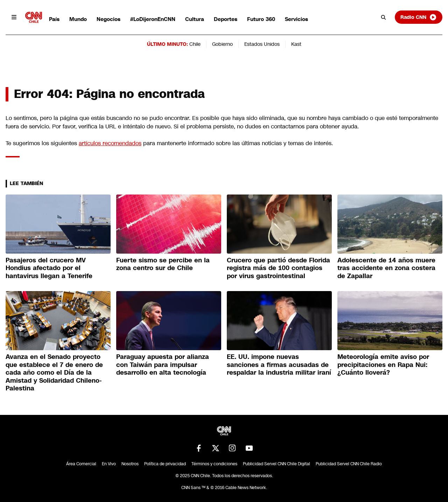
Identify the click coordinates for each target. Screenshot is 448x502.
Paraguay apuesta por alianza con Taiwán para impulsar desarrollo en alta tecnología (163, 365)
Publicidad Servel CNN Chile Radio (349, 464)
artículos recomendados (110, 143)
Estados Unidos (262, 44)
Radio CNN (419, 17)
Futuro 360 (261, 19)
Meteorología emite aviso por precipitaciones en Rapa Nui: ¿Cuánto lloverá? (383, 365)
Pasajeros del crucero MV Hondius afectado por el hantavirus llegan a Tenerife (49, 268)
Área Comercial (81, 464)
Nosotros (130, 464)
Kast (296, 44)
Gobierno (222, 44)
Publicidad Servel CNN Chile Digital (276, 464)
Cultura (195, 19)
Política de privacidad (165, 464)
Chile (195, 44)
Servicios (296, 19)
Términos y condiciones (214, 464)
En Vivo (109, 464)
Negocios (108, 19)
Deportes (226, 19)
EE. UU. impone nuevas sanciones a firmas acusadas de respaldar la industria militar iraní (279, 365)
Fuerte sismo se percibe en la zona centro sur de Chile (163, 264)
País (54, 19)
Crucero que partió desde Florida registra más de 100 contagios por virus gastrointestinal (278, 268)
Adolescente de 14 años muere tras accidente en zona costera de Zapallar (386, 268)
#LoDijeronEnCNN (153, 19)
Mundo (78, 19)
